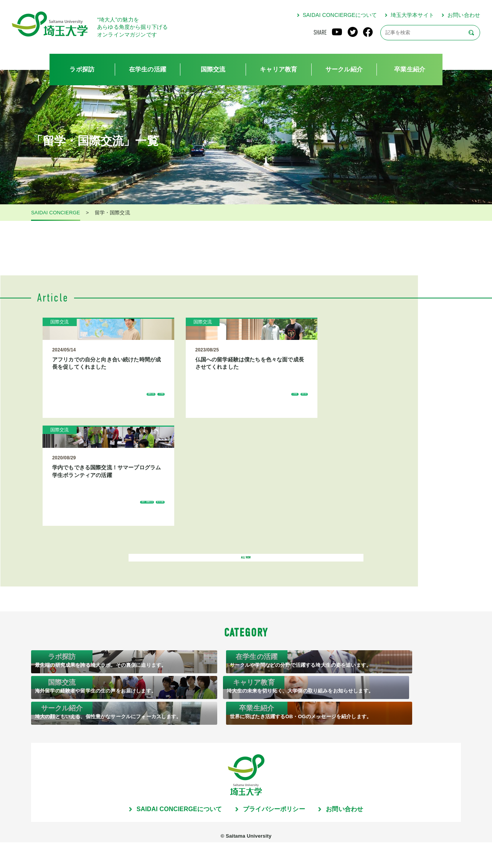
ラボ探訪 (82, 69)
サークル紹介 (344, 69)
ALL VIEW (246, 499)
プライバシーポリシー (274, 835)
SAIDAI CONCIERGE (56, 213)
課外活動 (321, 439)
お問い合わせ (464, 15)
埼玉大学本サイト (412, 15)
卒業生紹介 (410, 69)
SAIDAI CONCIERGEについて (340, 15)
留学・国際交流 (288, 439)
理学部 (220, 439)
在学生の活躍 (148, 69)
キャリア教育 (278, 69)
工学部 (117, 439)
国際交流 (213, 69)
